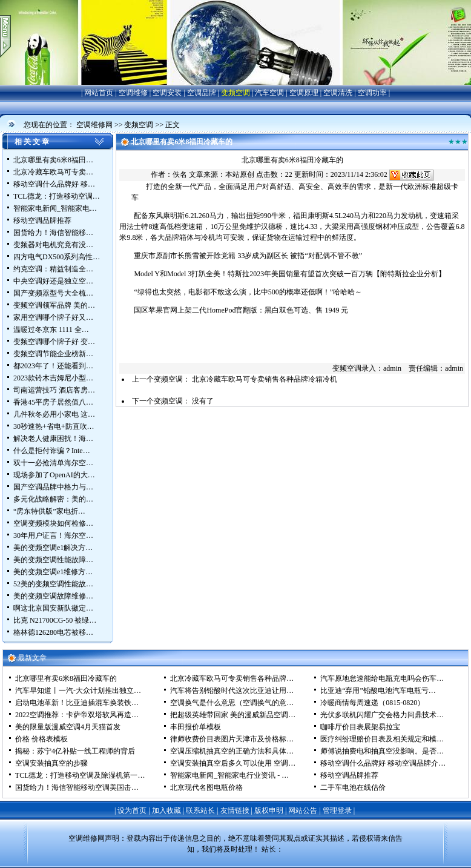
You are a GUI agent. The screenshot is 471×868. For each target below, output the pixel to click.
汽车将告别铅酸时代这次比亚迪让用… (232, 691)
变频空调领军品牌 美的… (54, 305)
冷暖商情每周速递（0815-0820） (372, 703)
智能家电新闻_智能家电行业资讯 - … (229, 775)
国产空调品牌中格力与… (53, 487)
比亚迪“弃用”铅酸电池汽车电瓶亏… (378, 691)
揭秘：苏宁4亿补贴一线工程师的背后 (75, 751)
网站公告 (303, 810)
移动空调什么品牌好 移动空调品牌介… (383, 763)
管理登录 (337, 810)
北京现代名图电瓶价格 (206, 787)
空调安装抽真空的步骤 (51, 763)
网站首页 (99, 93)
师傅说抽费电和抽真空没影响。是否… (382, 751)
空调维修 (133, 93)
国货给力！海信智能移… (53, 233)
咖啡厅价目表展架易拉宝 (360, 727)
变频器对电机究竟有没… (53, 245)
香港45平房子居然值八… (53, 402)
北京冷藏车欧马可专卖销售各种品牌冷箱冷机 (265, 379)
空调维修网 (94, 125)
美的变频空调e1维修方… (53, 572)
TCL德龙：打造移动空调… (57, 196)
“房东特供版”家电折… (49, 511)
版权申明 (269, 810)
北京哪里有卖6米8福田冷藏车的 (66, 678)
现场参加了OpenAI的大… (54, 475)
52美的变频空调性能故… (53, 584)
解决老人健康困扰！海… (53, 439)
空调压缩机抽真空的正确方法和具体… (232, 751)
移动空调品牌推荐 (42, 220)
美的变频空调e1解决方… (53, 548)
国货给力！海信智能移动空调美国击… (77, 787)
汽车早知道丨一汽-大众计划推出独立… (78, 691)
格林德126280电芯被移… (53, 632)
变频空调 (236, 93)
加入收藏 (166, 810)
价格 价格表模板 (41, 739)
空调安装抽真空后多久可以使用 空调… (233, 763)
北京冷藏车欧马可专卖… (53, 172)
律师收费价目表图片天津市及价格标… (232, 739)
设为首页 (132, 810)
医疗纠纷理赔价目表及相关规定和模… (382, 739)
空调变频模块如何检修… (53, 523)
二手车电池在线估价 (353, 787)
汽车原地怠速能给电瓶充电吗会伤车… (382, 678)
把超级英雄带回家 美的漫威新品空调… (233, 715)
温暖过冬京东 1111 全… (51, 330)
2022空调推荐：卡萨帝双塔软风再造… (77, 715)
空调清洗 (338, 93)
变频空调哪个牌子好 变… (54, 342)
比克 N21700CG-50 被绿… (55, 620)
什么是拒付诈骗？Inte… (52, 451)
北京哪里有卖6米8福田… (53, 160)
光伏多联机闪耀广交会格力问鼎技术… (382, 715)
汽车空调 (269, 93)
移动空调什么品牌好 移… (54, 184)
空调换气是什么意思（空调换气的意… (232, 703)
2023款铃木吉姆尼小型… (53, 378)
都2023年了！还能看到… (53, 366)
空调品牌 (202, 93)
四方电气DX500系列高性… (57, 257)
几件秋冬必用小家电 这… (54, 414)
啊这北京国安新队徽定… (53, 608)
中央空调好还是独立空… (53, 281)
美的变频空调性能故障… (53, 560)
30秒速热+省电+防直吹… (54, 426)
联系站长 (200, 810)
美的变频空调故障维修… (53, 596)
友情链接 (235, 810)
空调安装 (167, 93)
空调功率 (372, 93)
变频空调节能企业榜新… (53, 354)
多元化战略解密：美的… (53, 499)
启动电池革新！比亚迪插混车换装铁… (77, 703)
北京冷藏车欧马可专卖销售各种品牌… (232, 678)
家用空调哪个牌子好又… (53, 317)
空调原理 (304, 93)
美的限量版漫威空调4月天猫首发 (68, 727)
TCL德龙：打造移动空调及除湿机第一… (80, 775)
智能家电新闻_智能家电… (55, 208)
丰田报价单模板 (196, 727)
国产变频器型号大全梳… (53, 293)
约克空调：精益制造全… (53, 269)
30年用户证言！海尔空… (53, 535)
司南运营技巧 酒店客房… (54, 390)
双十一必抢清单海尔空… (53, 463)
